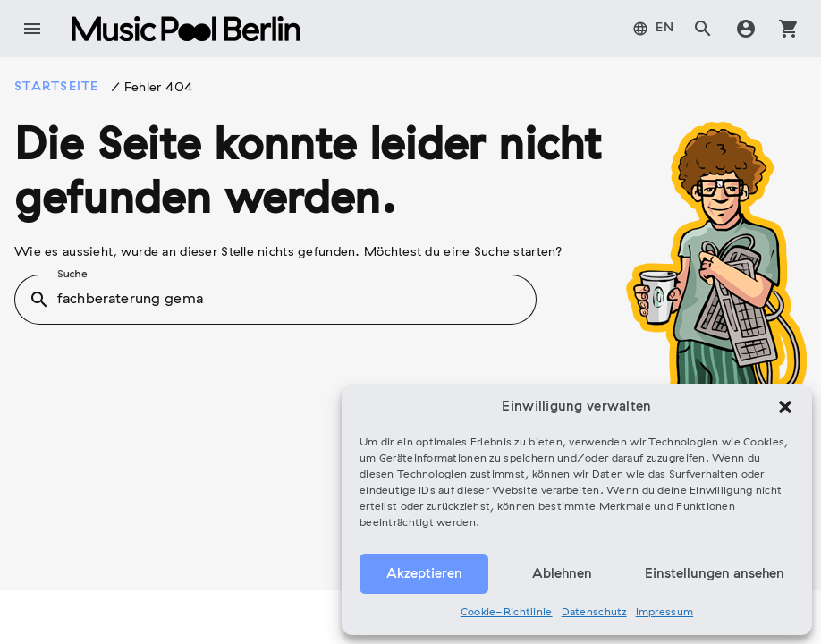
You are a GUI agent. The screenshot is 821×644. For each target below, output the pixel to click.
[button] (785, 407)
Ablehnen (562, 574)
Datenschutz (594, 613)
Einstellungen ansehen (715, 574)
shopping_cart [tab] (789, 29)
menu (32, 29)
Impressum (665, 613)
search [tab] (703, 29)
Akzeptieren (424, 574)
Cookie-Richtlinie (507, 613)
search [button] (39, 300)
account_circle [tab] (746, 29)
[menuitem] (654, 29)
